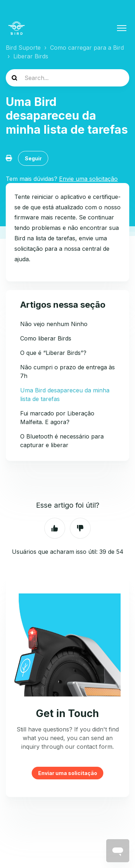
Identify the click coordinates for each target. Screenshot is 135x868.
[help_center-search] (67, 78)
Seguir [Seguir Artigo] (33, 158)
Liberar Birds (31, 56)
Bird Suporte (23, 48)
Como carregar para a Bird (87, 48)
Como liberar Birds (46, 338)
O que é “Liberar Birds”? (53, 353)
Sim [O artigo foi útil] (55, 528)
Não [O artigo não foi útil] (80, 528)
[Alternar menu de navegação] (122, 28)
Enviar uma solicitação (68, 773)
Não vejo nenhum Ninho (54, 324)
